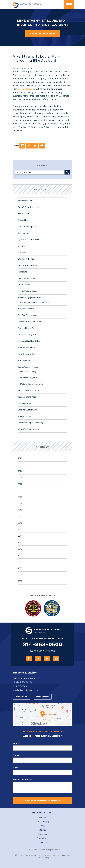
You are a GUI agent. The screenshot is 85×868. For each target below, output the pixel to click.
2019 (20, 504)
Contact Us (42, 842)
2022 (20, 484)
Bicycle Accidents (25, 201)
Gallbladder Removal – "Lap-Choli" (35, 302)
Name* (16, 743)
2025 (20, 465)
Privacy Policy (42, 838)
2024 (20, 471)
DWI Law (22, 252)
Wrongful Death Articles (28, 429)
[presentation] (69, 5)
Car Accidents (24, 220)
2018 (20, 510)
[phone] (42, 760)
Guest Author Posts (26, 278)
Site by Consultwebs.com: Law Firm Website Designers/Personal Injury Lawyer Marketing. (43, 856)
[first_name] (42, 748)
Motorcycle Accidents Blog (32, 384)
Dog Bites (22, 246)
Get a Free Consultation (43, 34)
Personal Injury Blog (27, 328)
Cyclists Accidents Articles (29, 239)
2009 (20, 568)
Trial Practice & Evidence (28, 390)
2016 (20, 523)
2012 (20, 549)
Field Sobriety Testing (27, 265)
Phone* (16, 755)
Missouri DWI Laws (26, 309)
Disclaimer (42, 834)
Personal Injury (43, 822)
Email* (16, 767)
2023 (20, 478)
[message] (42, 788)
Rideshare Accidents (27, 348)
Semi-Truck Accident (27, 354)
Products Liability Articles (29, 341)
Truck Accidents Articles (28, 397)
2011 (20, 555)
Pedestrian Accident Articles (30, 322)
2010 (20, 562)
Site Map (42, 830)
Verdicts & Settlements (28, 410)
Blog (43, 826)
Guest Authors (24, 285)
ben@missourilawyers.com (26, 690)
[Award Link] (33, 608)
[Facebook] (29, 146)
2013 (20, 542)
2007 (20, 581)
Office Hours (43, 697)
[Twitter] (35, 146)
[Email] (22, 146)
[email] (42, 772)
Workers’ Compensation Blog (31, 423)
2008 (20, 575)
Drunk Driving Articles (30, 378)
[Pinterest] (42, 146)
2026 (20, 458)
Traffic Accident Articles (28, 367)
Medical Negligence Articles (30, 298)
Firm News (23, 272)
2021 (20, 491)
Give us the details (22, 779)
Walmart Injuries (25, 416)
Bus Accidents (24, 214)
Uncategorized (24, 403)
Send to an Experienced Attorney (43, 801)
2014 (20, 536)
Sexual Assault (24, 360)
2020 (20, 497)
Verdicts (42, 817)
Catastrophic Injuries (27, 227)
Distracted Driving (28, 371)
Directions (22, 697)
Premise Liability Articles (28, 335)
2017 (20, 516)
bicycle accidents (26, 89)
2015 (20, 529)
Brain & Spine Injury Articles (30, 207)
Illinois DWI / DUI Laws (28, 291)
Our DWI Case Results (27, 315)
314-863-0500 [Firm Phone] (43, 644)
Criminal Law (23, 233)
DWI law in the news (27, 259)
